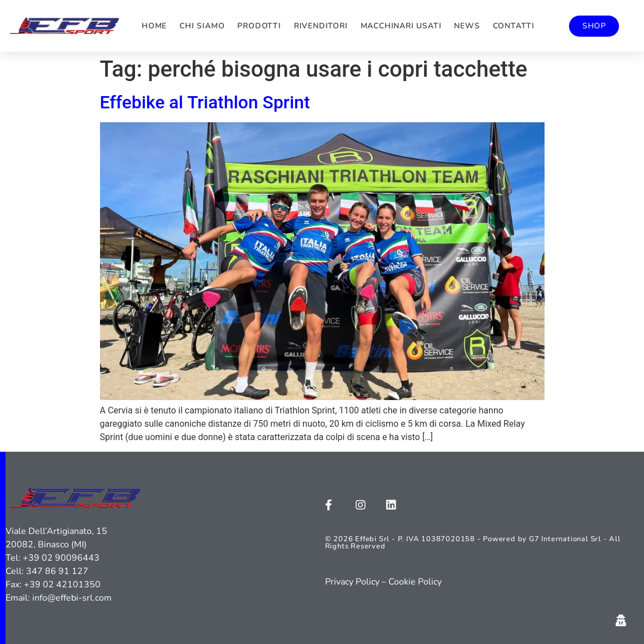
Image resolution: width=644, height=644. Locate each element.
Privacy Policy (352, 582)
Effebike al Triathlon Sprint (205, 102)
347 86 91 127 (57, 571)
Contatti (514, 26)
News (467, 26)
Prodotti (259, 26)
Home (154, 26)
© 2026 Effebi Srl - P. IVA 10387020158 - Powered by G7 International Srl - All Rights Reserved (473, 543)
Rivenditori (321, 26)
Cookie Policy (415, 582)
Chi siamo (202, 26)
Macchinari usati (401, 26)
